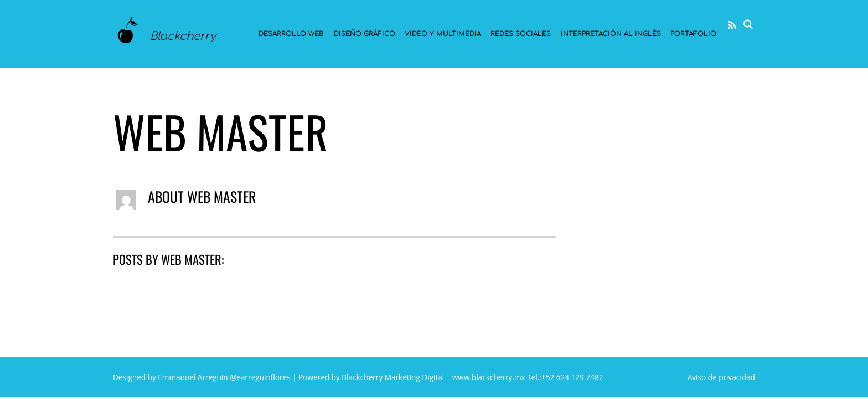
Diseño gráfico (365, 34)
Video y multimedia (443, 34)
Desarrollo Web (291, 34)
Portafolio (693, 34)
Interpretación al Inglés (611, 34)
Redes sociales (521, 34)
